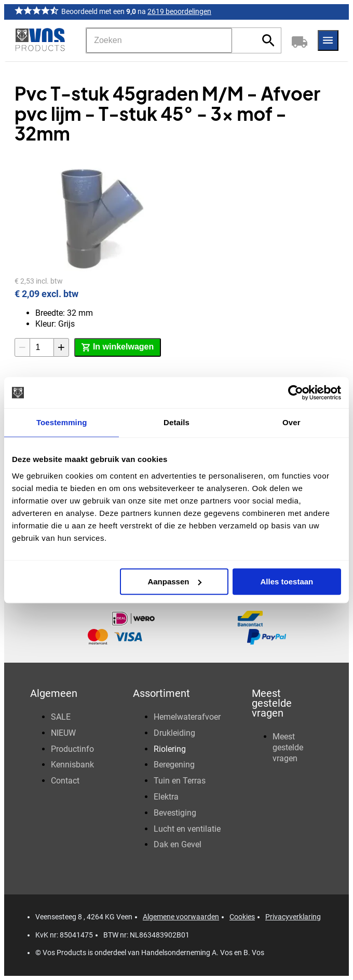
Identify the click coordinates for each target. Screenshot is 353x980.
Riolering (170, 749)
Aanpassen (174, 582)
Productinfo (72, 749)
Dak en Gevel (178, 844)
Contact (65, 781)
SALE (61, 717)
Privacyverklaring (293, 917)
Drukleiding (174, 733)
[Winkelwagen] (300, 40)
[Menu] (328, 40)
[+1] (61, 347)
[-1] (22, 347)
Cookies (242, 917)
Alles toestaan (287, 582)
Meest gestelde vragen (288, 747)
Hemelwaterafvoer (187, 717)
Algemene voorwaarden (181, 917)
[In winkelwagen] (118, 347)
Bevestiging (175, 813)
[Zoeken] (159, 40)
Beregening (174, 765)
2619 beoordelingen (179, 11)
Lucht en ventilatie (187, 829)
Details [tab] (177, 422)
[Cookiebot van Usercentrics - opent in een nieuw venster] (296, 393)
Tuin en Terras (180, 781)
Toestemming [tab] (62, 422)
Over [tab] (291, 422)
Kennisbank (72, 765)
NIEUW (63, 733)
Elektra (166, 797)
